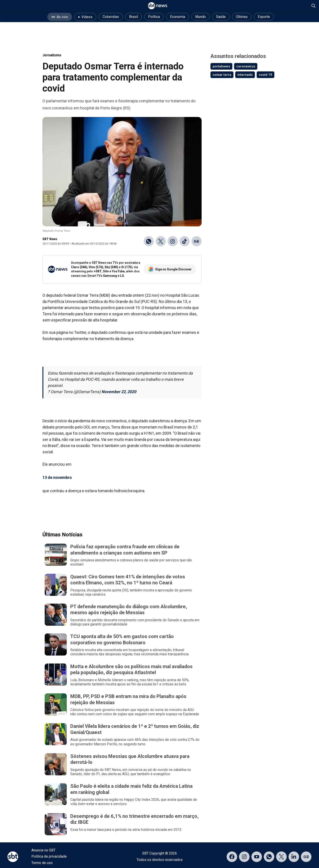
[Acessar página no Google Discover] (306, 857)
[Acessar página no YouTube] (257, 857)
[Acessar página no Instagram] (244, 857)
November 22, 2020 (119, 392)
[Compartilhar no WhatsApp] (149, 241)
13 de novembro (57, 477)
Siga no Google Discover (170, 269)
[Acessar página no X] (281, 857)
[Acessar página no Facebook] (232, 857)
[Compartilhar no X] (161, 241)
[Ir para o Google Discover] (197, 241)
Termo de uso (42, 863)
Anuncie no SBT (43, 850)
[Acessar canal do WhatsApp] (269, 857)
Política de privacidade (49, 856)
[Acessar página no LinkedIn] (294, 857)
